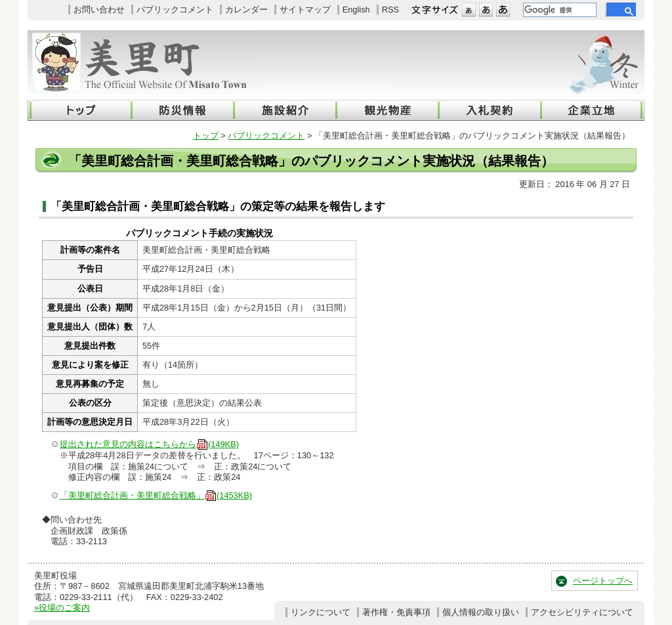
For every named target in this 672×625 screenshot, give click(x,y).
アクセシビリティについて (582, 612)
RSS (390, 10)
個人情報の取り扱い (481, 612)
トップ (206, 136)
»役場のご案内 (62, 608)
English (356, 10)
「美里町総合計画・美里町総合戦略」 (156, 495)
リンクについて (321, 612)
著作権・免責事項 (396, 612)
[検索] (558, 10)
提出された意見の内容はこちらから (149, 444)
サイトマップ (305, 10)
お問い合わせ (99, 10)
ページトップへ (603, 581)
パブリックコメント (175, 10)
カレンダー (246, 10)
